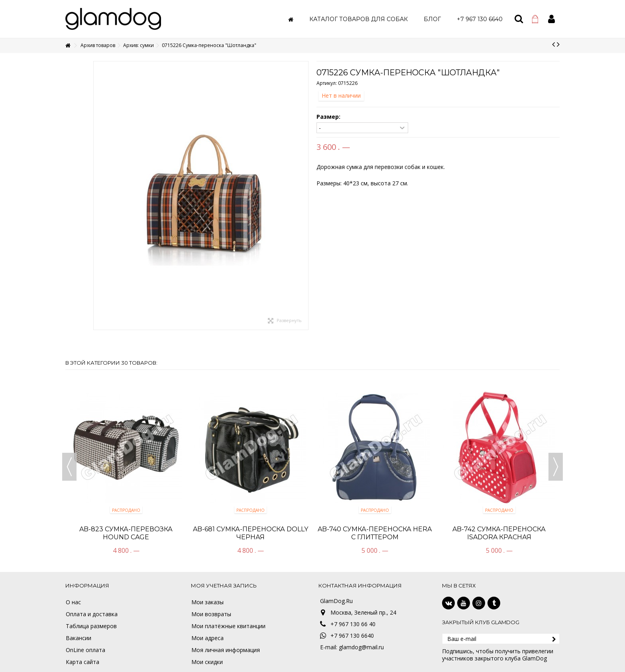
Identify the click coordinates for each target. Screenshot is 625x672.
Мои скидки (207, 662)
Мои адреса (207, 638)
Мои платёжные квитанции (228, 626)
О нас (73, 602)
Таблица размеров (91, 626)
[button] (359, 19)
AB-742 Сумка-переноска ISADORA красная (499, 533)
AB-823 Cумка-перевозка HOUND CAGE (126, 533)
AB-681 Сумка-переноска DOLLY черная (251, 533)
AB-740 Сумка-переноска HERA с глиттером (375, 533)
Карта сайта (83, 662)
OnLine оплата (85, 650)
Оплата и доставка (92, 614)
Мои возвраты (211, 614)
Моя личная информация (226, 650)
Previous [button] (69, 467)
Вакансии (79, 638)
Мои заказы (207, 602)
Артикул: (327, 83)
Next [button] (556, 467)
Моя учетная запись (224, 586)
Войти (551, 19)
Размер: (329, 117)
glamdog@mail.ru (361, 647)
